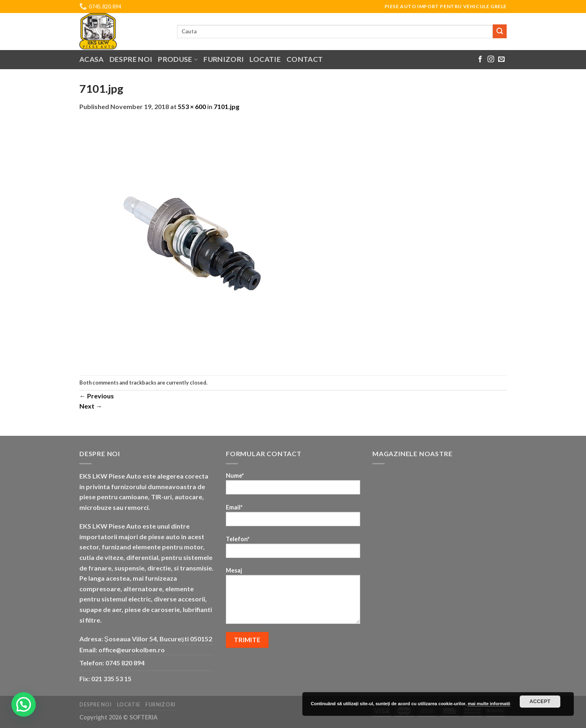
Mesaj (293, 598)
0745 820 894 (125, 663)
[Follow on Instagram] (491, 59)
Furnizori (224, 59)
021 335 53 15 (111, 679)
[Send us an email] (501, 59)
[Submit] (500, 31)
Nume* (293, 486)
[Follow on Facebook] (480, 59)
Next (91, 406)
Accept (540, 702)
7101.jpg (226, 106)
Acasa (92, 59)
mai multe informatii (489, 704)
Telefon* (293, 550)
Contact (305, 59)
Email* (293, 518)
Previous (97, 396)
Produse (178, 59)
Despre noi (131, 59)
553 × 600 (192, 106)
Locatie (265, 59)
